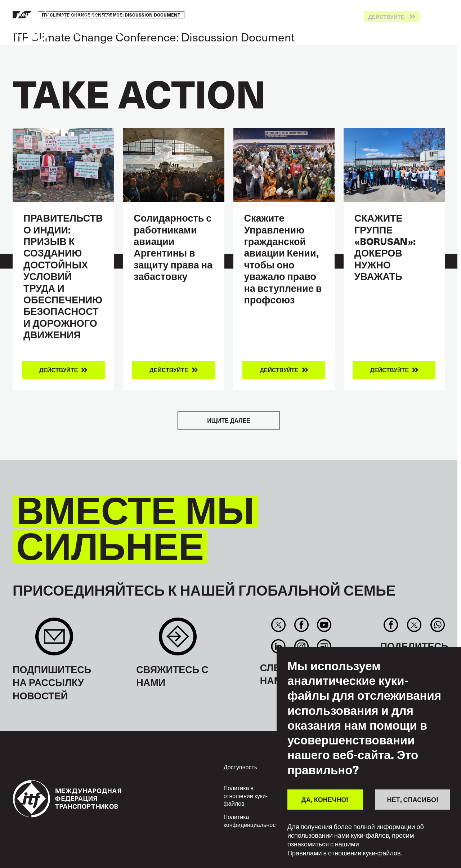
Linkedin (279, 646)
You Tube (324, 625)
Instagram (301, 646)
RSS (324, 646)
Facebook (301, 625)
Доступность (240, 767)
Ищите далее (229, 420)
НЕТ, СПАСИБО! (413, 799)
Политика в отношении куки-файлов (246, 796)
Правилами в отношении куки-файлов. (345, 853)
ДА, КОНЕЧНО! (325, 799)
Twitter (279, 625)
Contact (178, 640)
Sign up (54, 640)
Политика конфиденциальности (253, 821)
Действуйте (386, 17)
